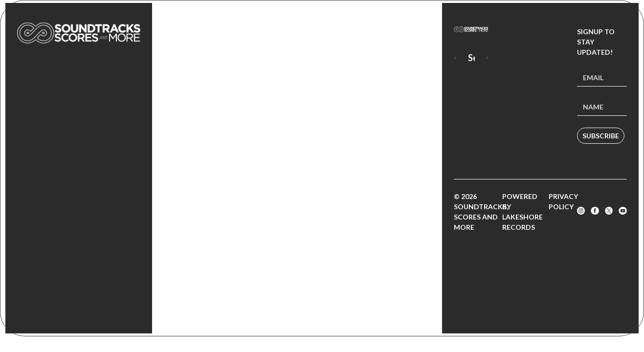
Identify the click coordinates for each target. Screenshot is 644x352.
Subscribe (601, 136)
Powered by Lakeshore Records (522, 212)
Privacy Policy (563, 201)
